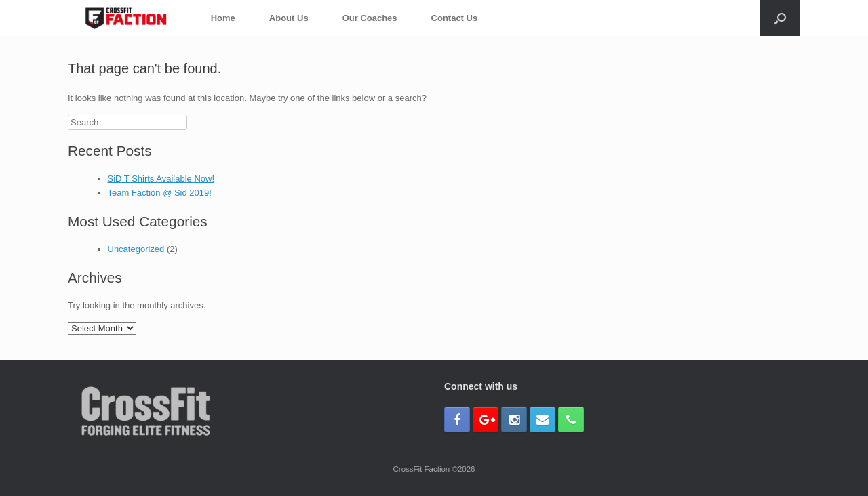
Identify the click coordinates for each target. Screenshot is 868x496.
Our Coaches (370, 18)
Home (223, 18)
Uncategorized (136, 249)
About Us (289, 18)
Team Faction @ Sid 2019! (160, 193)
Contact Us (455, 18)
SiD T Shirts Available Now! (161, 179)
